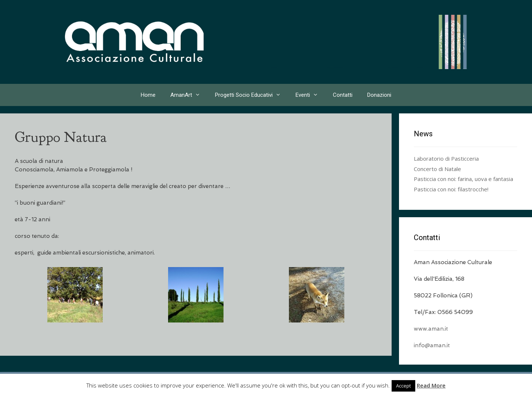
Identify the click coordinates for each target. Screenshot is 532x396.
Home (148, 95)
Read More (431, 385)
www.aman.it (431, 329)
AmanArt (189, 95)
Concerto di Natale (437, 169)
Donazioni (379, 95)
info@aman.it (432, 345)
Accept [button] (403, 386)
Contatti (343, 95)
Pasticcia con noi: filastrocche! (451, 189)
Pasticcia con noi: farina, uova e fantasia (463, 179)
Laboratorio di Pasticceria (446, 158)
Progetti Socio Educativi (252, 95)
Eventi (311, 95)
